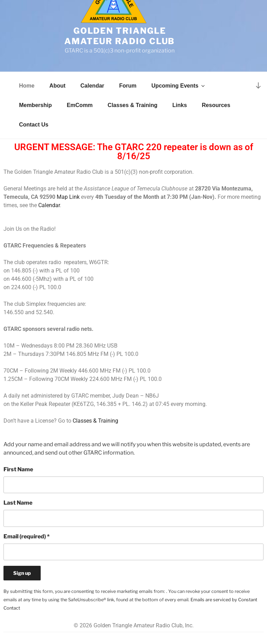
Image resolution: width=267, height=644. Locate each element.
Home (27, 86)
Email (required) (27, 536)
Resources (216, 105)
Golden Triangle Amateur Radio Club (120, 36)
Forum (128, 86)
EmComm (80, 105)
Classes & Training (133, 105)
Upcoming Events (179, 86)
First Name (18, 469)
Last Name (18, 503)
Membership (35, 105)
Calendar (92, 86)
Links (180, 105)
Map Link (68, 197)
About (57, 86)
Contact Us (34, 125)
